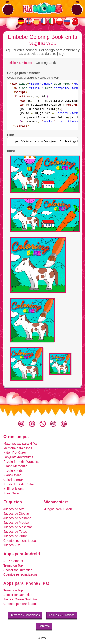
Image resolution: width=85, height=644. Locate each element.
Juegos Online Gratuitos (20, 599)
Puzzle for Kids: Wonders (21, 462)
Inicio (12, 63)
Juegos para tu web (58, 509)
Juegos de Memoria (17, 518)
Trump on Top (13, 565)
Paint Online (12, 493)
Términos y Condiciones (25, 615)
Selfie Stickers (13, 489)
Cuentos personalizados (20, 541)
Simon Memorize (15, 466)
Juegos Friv (12, 545)
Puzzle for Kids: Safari (19, 484)
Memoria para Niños (18, 448)
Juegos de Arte (14, 509)
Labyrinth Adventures (18, 457)
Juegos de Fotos (15, 532)
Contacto (44, 626)
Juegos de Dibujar (16, 514)
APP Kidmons (13, 561)
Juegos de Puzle (15, 536)
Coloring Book (13, 480)
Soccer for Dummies (18, 570)
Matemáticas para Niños (21, 444)
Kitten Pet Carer (15, 453)
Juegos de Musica (16, 523)
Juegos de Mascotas (18, 527)
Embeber (26, 63)
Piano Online (12, 475)
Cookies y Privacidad (62, 615)
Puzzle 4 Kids (13, 471)
